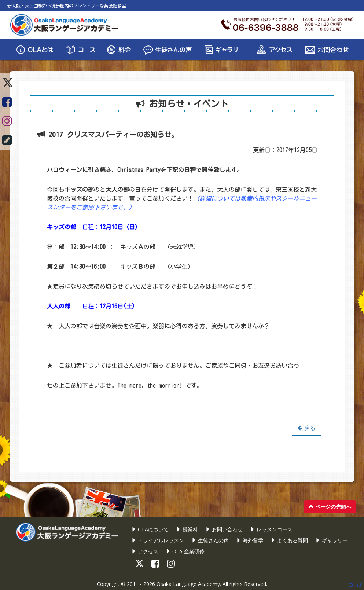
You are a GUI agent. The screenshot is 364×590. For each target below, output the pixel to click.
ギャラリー (331, 540)
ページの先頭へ (330, 507)
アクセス (145, 551)
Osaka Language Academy (188, 584)
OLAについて (150, 529)
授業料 (187, 529)
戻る (306, 428)
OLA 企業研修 (185, 551)
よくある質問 (289, 540)
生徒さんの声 (210, 540)
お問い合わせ (224, 529)
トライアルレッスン (158, 540)
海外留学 (250, 540)
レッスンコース (271, 529)
